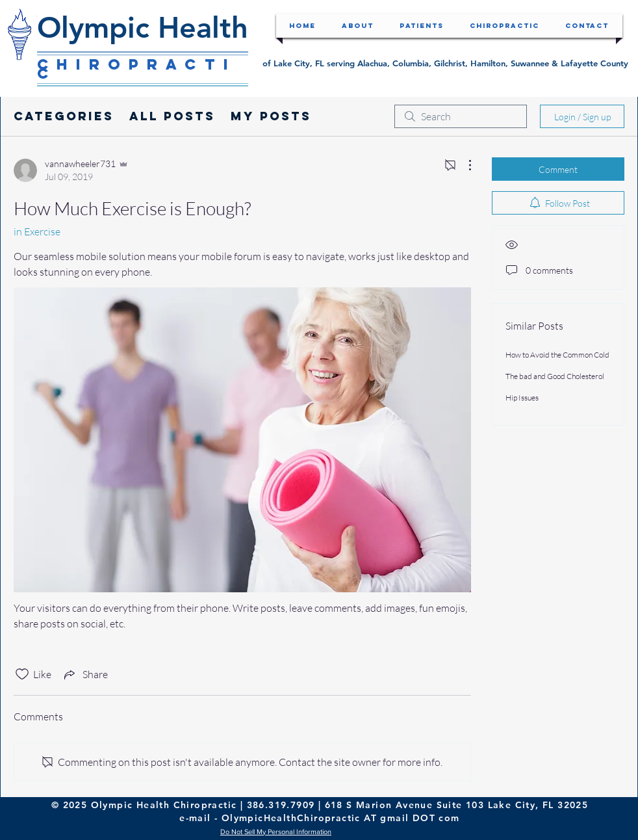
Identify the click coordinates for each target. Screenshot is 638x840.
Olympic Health (143, 27)
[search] (461, 116)
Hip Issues (522, 398)
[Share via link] (85, 674)
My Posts (271, 116)
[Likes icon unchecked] (22, 674)
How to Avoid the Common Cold (557, 355)
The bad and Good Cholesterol (555, 376)
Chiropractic (137, 69)
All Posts (172, 116)
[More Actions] (463, 165)
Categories (64, 116)
